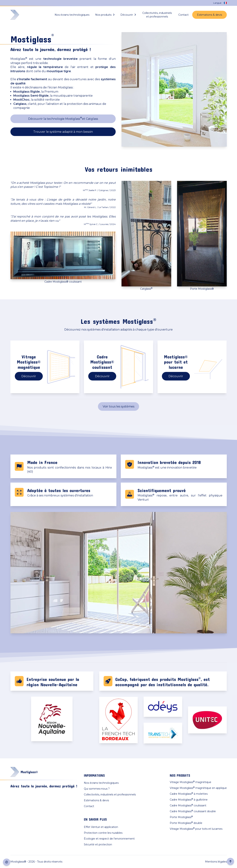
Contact (183, 15)
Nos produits (105, 15)
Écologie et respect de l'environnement (109, 839)
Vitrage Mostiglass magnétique (190, 782)
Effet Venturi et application (101, 827)
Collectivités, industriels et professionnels (157, 15)
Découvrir (128, 15)
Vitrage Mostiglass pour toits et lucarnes (196, 829)
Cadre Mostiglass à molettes (189, 794)
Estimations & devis (209, 15)
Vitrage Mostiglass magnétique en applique (198, 788)
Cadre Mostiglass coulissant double (193, 811)
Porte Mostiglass (181, 817)
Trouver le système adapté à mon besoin (63, 132)
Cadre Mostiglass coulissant (188, 805)
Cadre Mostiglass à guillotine (189, 800)
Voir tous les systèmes (118, 406)
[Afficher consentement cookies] (7, 862)
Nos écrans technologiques (72, 15)
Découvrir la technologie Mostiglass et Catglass (63, 118)
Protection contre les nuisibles (103, 833)
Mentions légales (216, 862)
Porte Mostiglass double (186, 823)
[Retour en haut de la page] (230, 861)
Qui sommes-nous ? (97, 789)
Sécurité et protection (98, 844)
